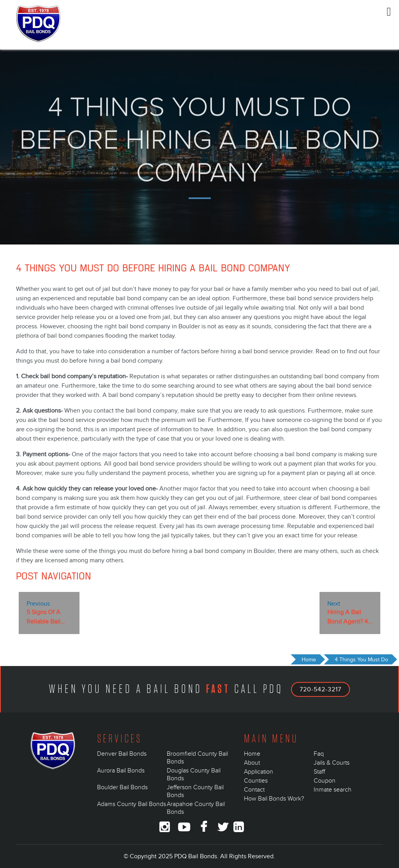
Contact (254, 790)
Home (252, 754)
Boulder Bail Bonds (122, 787)
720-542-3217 (320, 689)
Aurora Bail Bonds (121, 771)
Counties (256, 781)
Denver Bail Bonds (122, 754)
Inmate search (333, 790)
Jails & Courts (332, 763)
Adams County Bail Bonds (132, 804)
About (252, 763)
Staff (319, 772)
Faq (319, 754)
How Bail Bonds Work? (274, 799)
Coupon (325, 781)
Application (259, 772)
